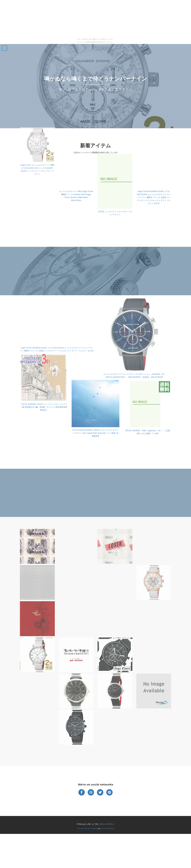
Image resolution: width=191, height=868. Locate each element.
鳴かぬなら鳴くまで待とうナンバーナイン (96, 79)
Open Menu (5, 48)
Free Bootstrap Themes (87, 828)
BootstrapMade (107, 828)
